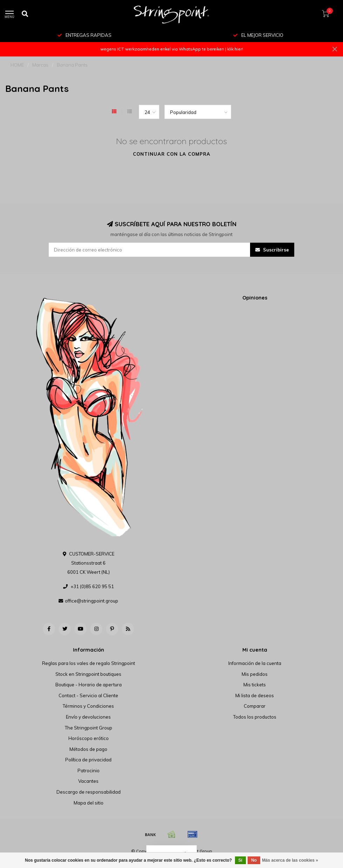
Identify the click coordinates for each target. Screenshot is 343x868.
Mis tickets (255, 685)
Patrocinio (89, 771)
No (254, 860)
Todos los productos (255, 717)
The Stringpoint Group (89, 728)
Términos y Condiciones (88, 706)
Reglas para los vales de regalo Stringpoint (89, 663)
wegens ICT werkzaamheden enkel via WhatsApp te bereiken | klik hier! (172, 49)
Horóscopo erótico (89, 738)
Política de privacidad (88, 760)
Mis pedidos (255, 674)
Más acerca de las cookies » (290, 860)
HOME (17, 65)
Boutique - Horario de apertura (89, 685)
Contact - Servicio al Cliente (88, 695)
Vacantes (88, 781)
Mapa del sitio (89, 803)
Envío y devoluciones (88, 717)
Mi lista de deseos (255, 695)
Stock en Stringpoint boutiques (88, 674)
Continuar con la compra (172, 154)
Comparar (255, 706)
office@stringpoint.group (92, 601)
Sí (240, 860)
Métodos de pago (88, 749)
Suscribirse (272, 250)
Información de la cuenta (255, 663)
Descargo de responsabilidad (89, 792)
